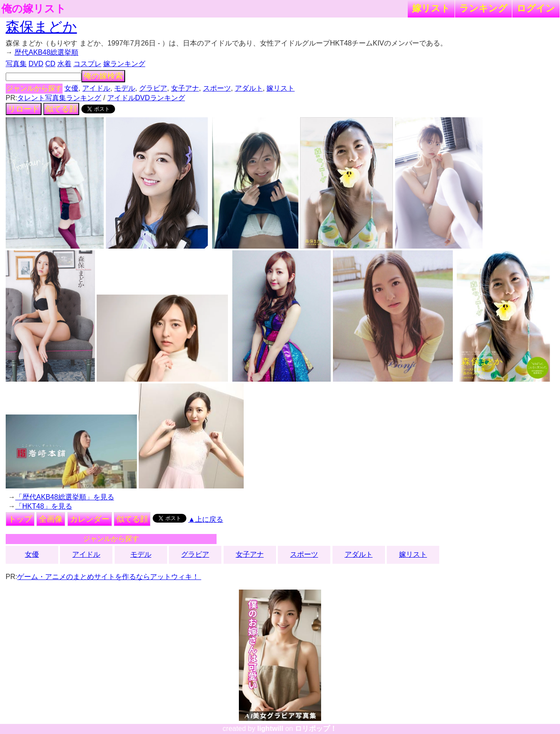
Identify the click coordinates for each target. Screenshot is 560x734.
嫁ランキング (124, 64)
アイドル (96, 88)
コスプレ (87, 64)
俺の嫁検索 (103, 76)
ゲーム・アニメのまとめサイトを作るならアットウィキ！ (109, 577)
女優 (71, 88)
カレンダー (90, 519)
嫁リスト (431, 8)
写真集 (16, 64)
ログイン (536, 8)
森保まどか (41, 27)
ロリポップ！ (316, 729)
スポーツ (217, 88)
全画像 (51, 519)
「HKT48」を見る (44, 506)
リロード (24, 109)
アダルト (249, 88)
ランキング (483, 8)
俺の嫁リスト (34, 9)
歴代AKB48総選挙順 (46, 52)
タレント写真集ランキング (59, 98)
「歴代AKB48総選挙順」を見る (65, 497)
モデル (125, 88)
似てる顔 (61, 109)
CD (50, 64)
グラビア (153, 88)
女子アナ (185, 88)
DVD (36, 64)
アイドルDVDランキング (146, 98)
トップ (20, 519)
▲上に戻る (206, 519)
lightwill (270, 729)
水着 (64, 64)
